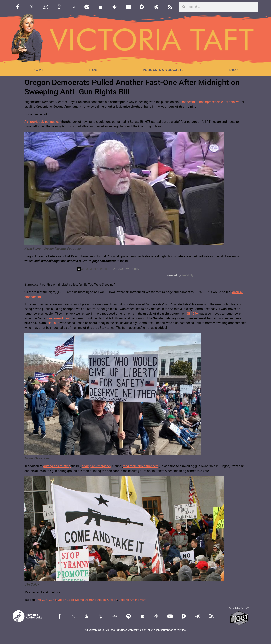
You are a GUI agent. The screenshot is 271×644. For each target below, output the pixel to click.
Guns (52, 600)
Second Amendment (132, 600)
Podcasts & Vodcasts (163, 70)
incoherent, (188, 102)
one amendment (59, 318)
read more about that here (141, 466)
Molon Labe (66, 600)
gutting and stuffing (57, 466)
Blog (93, 70)
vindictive (233, 102)
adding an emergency (97, 466)
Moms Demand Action (90, 600)
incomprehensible (211, 102)
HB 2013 (54, 323)
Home (38, 70)
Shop (233, 70)
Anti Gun (41, 600)
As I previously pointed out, (43, 122)
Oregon (112, 600)
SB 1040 (192, 314)
